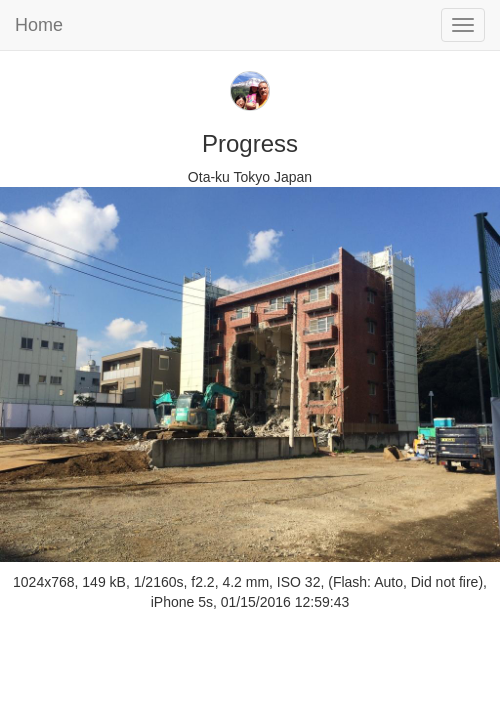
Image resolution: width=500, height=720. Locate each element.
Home (39, 25)
